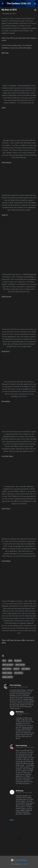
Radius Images (23, 864)
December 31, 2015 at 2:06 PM (25, 747)
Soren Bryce (19, 673)
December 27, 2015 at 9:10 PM (19, 687)
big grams (18, 661)
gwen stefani (7, 669)
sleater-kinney (7, 673)
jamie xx (16, 669)
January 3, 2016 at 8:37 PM (24, 793)
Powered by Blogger (19, 860)
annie (10, 661)
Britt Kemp (20, 712)
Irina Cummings (15, 685)
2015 (4, 661)
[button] (35, 10)
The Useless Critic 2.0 (19, 3)
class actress (20, 665)
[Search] (35, 4)
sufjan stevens (7, 677)
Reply (12, 820)
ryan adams (26, 669)
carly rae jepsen (8, 665)
